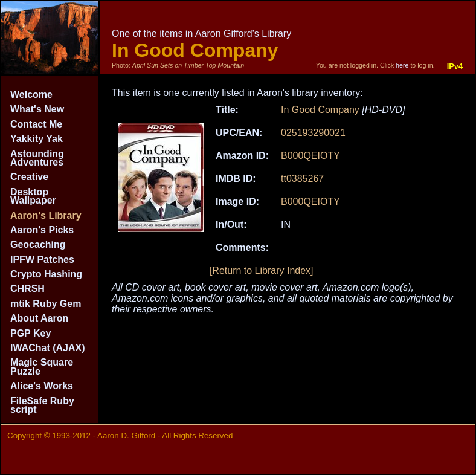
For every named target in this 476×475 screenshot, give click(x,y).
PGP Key (31, 333)
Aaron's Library (46, 215)
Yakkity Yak (37, 139)
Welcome (31, 95)
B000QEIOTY (310, 156)
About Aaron (39, 318)
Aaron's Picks (42, 230)
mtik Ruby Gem (46, 304)
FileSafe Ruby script (42, 405)
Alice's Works (42, 386)
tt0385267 (302, 179)
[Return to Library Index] (262, 270)
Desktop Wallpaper (33, 196)
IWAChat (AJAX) (48, 348)
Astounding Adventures (37, 158)
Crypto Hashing (46, 274)
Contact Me (36, 124)
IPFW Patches (42, 260)
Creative (29, 177)
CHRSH (27, 289)
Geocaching (38, 244)
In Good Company (320, 110)
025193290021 (313, 133)
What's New (37, 109)
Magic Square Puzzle (42, 367)
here (402, 65)
